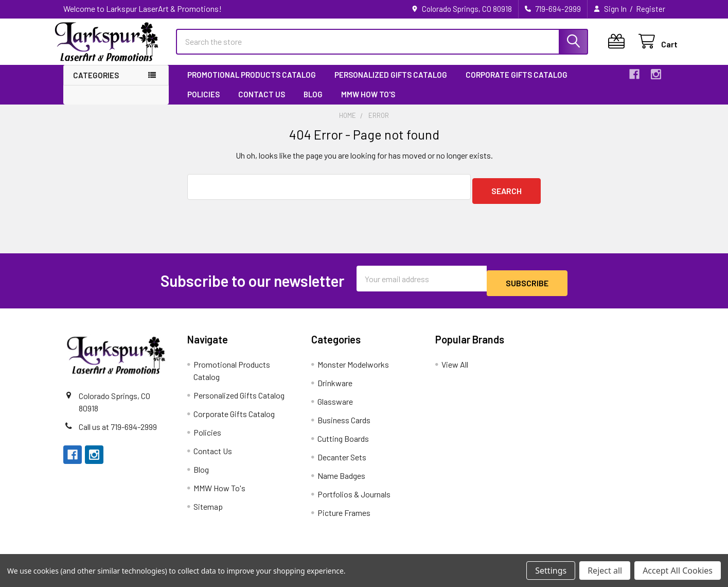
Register (651, 9)
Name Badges (341, 476)
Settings (551, 571)
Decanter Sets (342, 457)
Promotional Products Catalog (252, 84)
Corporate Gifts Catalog (517, 84)
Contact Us (262, 103)
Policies (203, 103)
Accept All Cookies (678, 571)
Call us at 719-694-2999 (118, 427)
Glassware (335, 402)
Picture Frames (344, 513)
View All (455, 365)
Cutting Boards (343, 439)
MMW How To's (368, 103)
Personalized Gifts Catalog (391, 84)
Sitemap (208, 507)
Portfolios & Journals (354, 495)
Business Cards (344, 420)
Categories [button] (96, 84)
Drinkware (335, 383)
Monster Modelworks (353, 365)
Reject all (605, 571)
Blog (313, 103)
